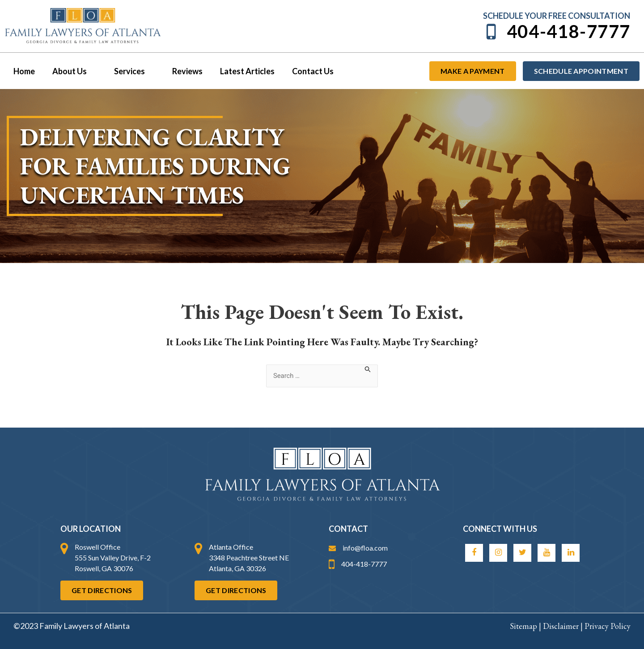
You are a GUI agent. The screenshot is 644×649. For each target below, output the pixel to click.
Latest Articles (241, 71)
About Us (72, 71)
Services (131, 71)
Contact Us (305, 71)
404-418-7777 (557, 32)
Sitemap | (526, 626)
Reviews (182, 71)
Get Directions (102, 590)
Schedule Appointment (581, 71)
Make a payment (472, 71)
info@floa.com (358, 548)
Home (23, 71)
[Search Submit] (370, 369)
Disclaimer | (564, 626)
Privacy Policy (608, 626)
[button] (89, 71)
